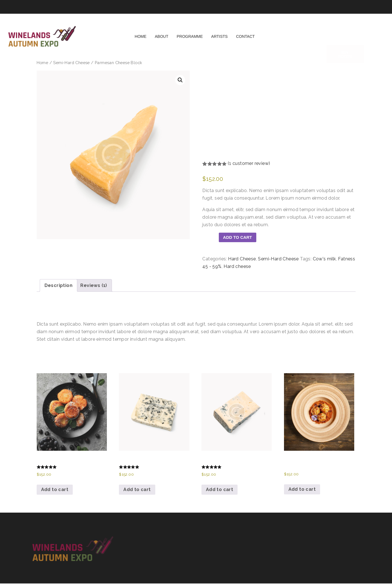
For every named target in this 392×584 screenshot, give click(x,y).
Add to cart (240, 238)
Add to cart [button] (55, 490)
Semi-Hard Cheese (71, 63)
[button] (180, 80)
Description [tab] (58, 286)
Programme (190, 40)
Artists (220, 40)
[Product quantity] (210, 240)
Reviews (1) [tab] (94, 286)
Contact (246, 40)
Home (140, 40)
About (161, 40)
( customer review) (249, 163)
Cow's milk (324, 259)
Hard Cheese (242, 259)
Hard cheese (237, 267)
